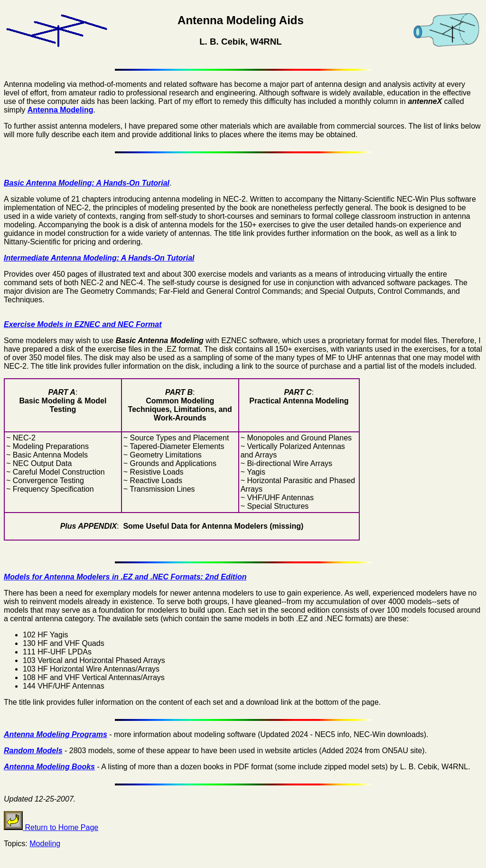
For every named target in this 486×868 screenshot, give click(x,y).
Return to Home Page (51, 827)
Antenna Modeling (61, 110)
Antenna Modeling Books (49, 767)
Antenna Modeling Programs (56, 734)
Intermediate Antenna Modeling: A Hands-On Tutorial (99, 258)
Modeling (45, 844)
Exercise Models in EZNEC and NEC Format (83, 324)
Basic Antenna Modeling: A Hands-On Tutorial (87, 183)
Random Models (33, 751)
